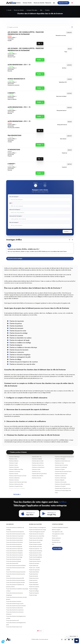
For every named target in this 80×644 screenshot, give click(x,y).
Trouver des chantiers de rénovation (15, 542)
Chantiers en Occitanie (60, 486)
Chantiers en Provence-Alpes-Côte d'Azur (63, 492)
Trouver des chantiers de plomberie (14, 540)
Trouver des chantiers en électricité (14, 549)
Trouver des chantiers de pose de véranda (16, 606)
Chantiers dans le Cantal (38, 461)
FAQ (53, 544)
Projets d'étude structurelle (35, 547)
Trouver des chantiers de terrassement (15, 532)
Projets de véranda (33, 576)
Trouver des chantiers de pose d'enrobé (15, 582)
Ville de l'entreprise (14, 222)
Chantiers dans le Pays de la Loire (63, 488)
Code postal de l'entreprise (15, 216)
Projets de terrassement (35, 559)
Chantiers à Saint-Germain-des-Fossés (18, 482)
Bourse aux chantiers (39, 3)
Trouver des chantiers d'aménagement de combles (16, 617)
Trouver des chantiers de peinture (14, 544)
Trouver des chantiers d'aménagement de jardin (16, 624)
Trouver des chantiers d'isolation (14, 601)
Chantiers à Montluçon (14, 457)
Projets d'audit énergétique (35, 557)
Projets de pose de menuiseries (36, 534)
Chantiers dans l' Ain (37, 457)
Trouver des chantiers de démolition (15, 608)
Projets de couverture (34, 587)
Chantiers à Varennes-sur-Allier (16, 484)
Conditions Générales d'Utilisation (60, 527)
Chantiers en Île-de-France (61, 474)
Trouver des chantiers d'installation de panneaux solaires (15, 586)
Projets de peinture (34, 574)
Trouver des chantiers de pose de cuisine (16, 534)
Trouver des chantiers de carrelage (14, 557)
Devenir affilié (57, 548)
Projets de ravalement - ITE (35, 549)
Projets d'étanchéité (34, 585)
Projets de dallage (33, 589)
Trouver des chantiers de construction (15, 610)
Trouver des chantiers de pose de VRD (15, 578)
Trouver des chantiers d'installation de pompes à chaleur (17, 590)
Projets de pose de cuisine (35, 553)
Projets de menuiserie (34, 563)
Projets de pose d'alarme (35, 561)
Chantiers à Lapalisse (14, 491)
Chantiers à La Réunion (60, 476)
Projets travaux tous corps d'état (37, 536)
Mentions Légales (56, 530)
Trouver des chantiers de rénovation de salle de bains (16, 598)
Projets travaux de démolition (36, 538)
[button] (70, 240)
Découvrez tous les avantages (40, 259)
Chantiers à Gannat (14, 474)
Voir (40, 43)
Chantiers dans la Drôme (38, 463)
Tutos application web (57, 532)
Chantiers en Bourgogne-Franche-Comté (64, 457)
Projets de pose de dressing (36, 551)
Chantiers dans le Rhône (38, 476)
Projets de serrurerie (34, 578)
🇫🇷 (72, 3)
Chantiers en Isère (36, 469)
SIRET (11, 203)
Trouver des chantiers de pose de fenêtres (16, 566)
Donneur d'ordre (28, 3)
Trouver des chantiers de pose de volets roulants (15, 569)
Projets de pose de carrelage (36, 540)
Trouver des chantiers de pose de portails (16, 572)
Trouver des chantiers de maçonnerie (15, 536)
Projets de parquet (33, 582)
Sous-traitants (18, 3)
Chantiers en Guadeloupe (61, 467)
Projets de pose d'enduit (35, 542)
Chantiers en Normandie (61, 482)
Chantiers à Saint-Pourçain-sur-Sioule (18, 476)
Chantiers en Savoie (37, 478)
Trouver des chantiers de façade (14, 561)
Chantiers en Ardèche (37, 459)
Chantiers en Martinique (60, 478)
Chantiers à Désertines (14, 478)
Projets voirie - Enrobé (34, 568)
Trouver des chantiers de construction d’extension (15, 613)
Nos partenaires (56, 540)
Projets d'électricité (34, 566)
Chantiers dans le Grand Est (61, 465)
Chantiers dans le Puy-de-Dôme (39, 474)
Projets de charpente (34, 593)
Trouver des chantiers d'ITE (12, 620)
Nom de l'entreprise (14, 197)
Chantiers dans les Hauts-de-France (63, 471)
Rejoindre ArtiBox (63, 3)
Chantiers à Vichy (13, 459)
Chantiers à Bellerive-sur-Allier (16, 469)
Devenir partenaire (56, 538)
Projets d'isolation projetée (35, 544)
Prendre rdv (55, 536)
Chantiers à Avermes (14, 480)
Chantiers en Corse (59, 463)
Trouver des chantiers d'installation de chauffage (15, 529)
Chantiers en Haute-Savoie (38, 467)
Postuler (40, 60)
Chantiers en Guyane (60, 469)
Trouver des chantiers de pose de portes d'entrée (15, 575)
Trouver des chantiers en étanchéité (14, 551)
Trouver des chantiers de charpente (14, 553)
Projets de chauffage (34, 591)
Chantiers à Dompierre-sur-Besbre (17, 488)
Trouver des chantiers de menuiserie (15, 538)
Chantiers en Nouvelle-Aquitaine (62, 484)
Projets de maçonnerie (34, 570)
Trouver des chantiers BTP (12, 563)
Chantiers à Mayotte (60, 480)
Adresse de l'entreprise (15, 210)
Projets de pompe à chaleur (36, 555)
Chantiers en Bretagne (60, 459)
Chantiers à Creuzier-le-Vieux (16, 486)
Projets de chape (33, 595)
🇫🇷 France (40, 631)
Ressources (49, 3)
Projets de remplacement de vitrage (37, 530)
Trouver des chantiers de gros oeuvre (15, 604)
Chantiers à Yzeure (13, 465)
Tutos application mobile (58, 534)
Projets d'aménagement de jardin (37, 532)
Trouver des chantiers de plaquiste (14, 547)
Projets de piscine (33, 580)
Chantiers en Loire (36, 471)
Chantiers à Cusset (13, 463)
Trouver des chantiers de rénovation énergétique (15, 594)
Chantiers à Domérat (14, 467)
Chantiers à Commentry (15, 471)
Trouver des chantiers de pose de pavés (15, 580)
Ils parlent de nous (56, 542)
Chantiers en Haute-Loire (38, 465)
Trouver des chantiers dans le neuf (14, 627)
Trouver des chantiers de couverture (14, 555)
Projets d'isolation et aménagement (37, 527)
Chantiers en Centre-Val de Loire (62, 461)
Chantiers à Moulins (14, 461)
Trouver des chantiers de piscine (14, 559)
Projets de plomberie (34, 572)
